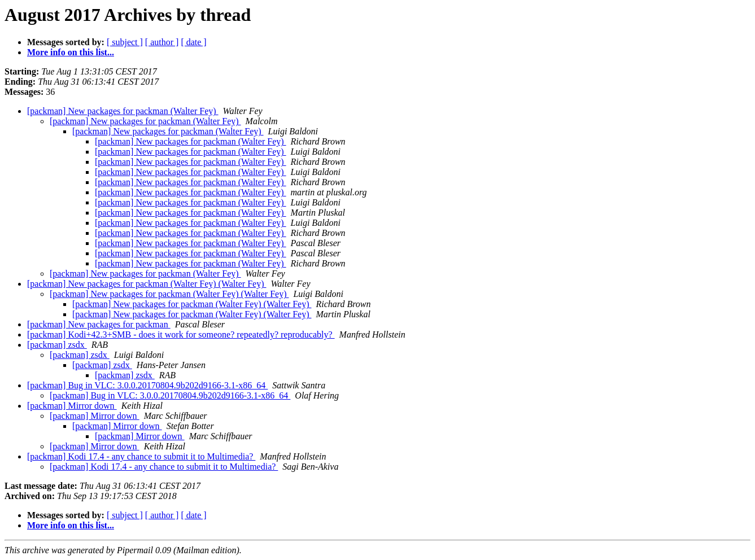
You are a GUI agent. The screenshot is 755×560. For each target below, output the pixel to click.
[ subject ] (125, 42)
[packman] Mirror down (72, 406)
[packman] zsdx (57, 345)
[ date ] (193, 42)
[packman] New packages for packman (99, 324)
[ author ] (162, 42)
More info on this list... (71, 52)
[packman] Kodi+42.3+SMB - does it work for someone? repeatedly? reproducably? (181, 334)
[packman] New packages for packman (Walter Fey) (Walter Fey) (147, 284)
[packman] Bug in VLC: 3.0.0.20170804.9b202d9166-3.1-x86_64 (147, 385)
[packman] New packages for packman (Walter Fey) (123, 111)
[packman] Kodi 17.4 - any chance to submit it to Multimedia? (141, 456)
